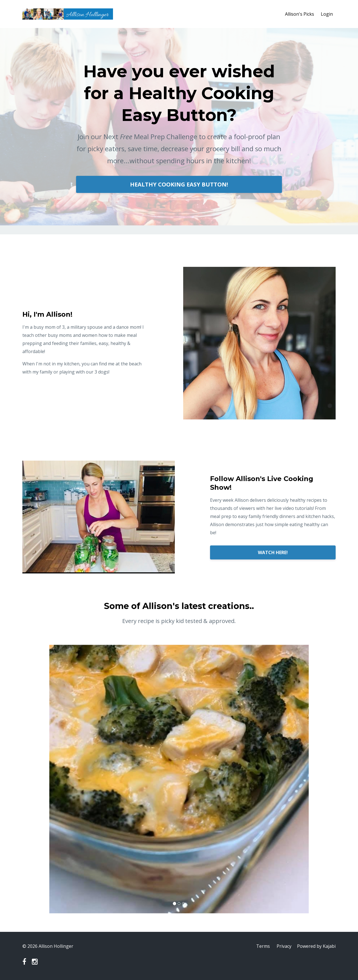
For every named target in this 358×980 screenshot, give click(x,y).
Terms (263, 946)
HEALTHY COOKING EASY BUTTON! (179, 184)
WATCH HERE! (273, 552)
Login (327, 14)
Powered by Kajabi (316, 946)
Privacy (284, 946)
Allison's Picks (300, 14)
